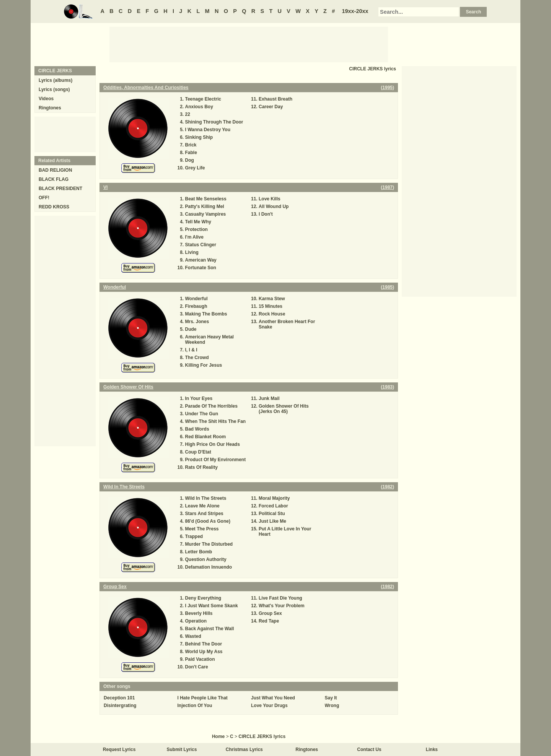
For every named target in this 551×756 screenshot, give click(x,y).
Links (432, 749)
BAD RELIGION (55, 170)
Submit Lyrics (182, 749)
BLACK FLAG (54, 179)
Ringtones (50, 108)
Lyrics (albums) (55, 80)
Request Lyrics (119, 749)
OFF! (44, 198)
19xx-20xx (355, 11)
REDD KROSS (54, 207)
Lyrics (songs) (54, 89)
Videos (46, 99)
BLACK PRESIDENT (60, 189)
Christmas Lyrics (244, 749)
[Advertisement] (249, 44)
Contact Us (369, 749)
